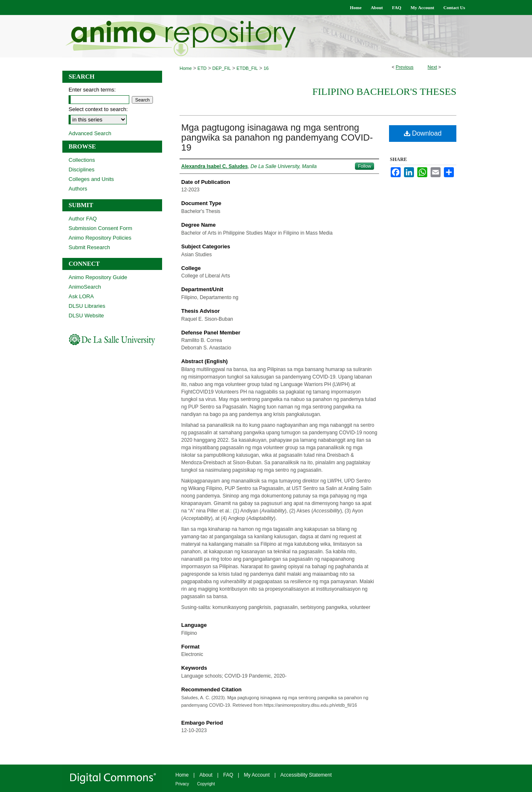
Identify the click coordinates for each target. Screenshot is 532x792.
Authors (78, 189)
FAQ (228, 775)
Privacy (182, 784)
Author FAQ (83, 219)
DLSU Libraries (87, 306)
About (206, 775)
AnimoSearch (85, 287)
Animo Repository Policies (100, 238)
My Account (257, 775)
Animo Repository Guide (98, 277)
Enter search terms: (92, 90)
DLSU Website (86, 316)
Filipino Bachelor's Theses (384, 92)
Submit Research (89, 247)
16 (266, 68)
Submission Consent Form (100, 228)
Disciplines (81, 170)
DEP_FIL (222, 68)
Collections (82, 160)
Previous (405, 67)
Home (186, 68)
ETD (202, 68)
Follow (365, 166)
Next (432, 67)
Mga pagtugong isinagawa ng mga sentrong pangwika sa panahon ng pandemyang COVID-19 (277, 137)
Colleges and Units (91, 179)
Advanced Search (90, 133)
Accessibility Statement (306, 775)
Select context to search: (98, 109)
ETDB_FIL (247, 68)
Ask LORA (81, 296)
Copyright (206, 784)
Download (423, 133)
